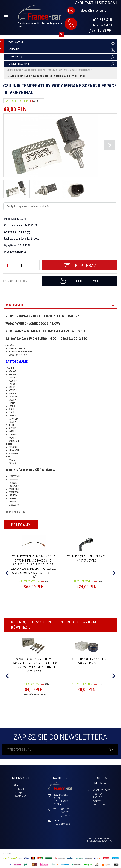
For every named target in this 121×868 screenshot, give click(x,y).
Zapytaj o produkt (16, 280)
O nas (16, 784)
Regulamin (19, 788)
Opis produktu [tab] (15, 304)
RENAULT (22, 252)
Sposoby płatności (98, 795)
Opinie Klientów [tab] (16, 511)
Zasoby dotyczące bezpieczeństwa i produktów (28, 206)
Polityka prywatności (20, 794)
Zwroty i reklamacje (99, 802)
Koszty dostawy (101, 790)
